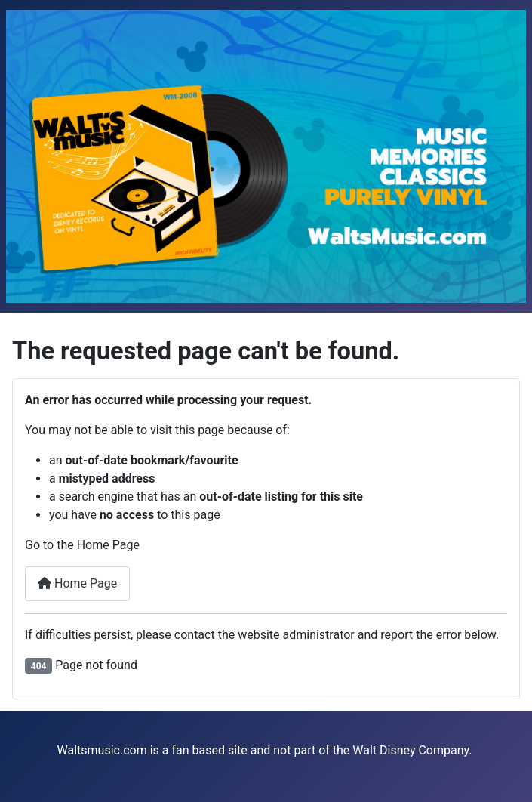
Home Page (77, 583)
